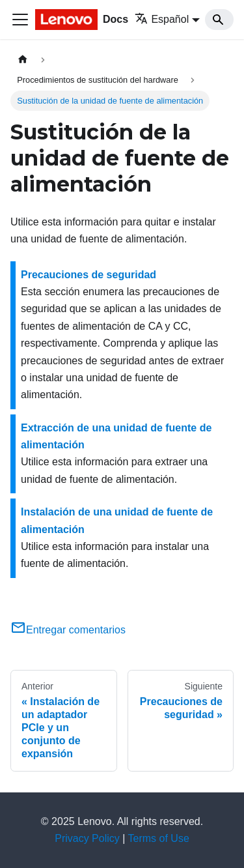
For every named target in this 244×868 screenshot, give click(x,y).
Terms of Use (159, 838)
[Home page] (23, 60)
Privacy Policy (87, 838)
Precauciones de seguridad (88, 275)
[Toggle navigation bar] (20, 20)
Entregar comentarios (68, 630)
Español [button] (162, 19)
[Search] (219, 20)
